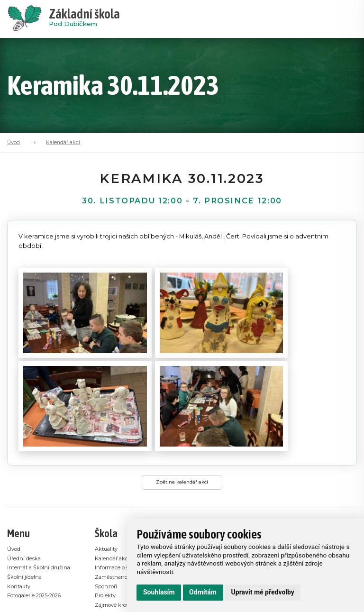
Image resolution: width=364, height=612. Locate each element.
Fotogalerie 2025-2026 (40, 515)
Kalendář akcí (63, 142)
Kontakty (21, 506)
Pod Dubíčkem (84, 19)
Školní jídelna (26, 497)
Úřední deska (25, 469)
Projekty (107, 506)
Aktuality (108, 460)
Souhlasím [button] (159, 592)
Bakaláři (107, 534)
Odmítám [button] (203, 592)
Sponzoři (108, 497)
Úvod (14, 142)
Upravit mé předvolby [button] (263, 592)
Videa (103, 543)
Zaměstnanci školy (122, 488)
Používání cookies (120, 562)
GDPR (104, 553)
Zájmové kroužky (120, 515)
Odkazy (106, 525)
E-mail (75, 607)
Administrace (45, 607)
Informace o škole (120, 478)
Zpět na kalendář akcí (182, 391)
